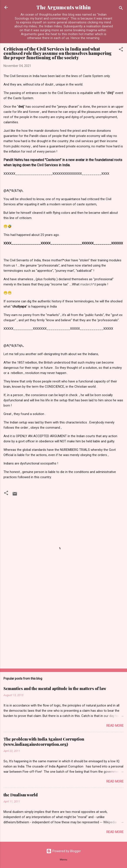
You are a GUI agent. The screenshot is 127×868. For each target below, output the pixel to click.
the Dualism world (21, 795)
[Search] (121, 9)
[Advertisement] (63, 631)
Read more (115, 726)
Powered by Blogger (64, 851)
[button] (121, 50)
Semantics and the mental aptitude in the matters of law (55, 688)
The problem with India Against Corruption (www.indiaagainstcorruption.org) (44, 742)
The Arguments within (63, 7)
